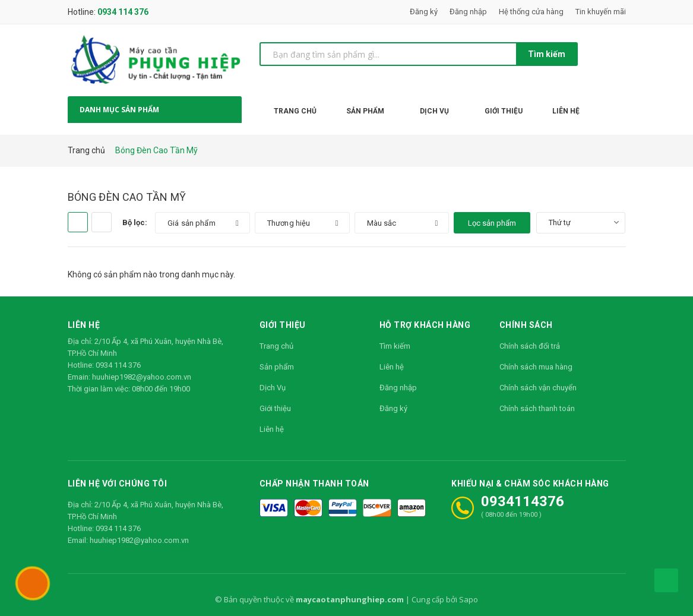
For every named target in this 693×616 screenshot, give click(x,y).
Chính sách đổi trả (530, 346)
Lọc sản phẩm (492, 223)
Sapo (469, 599)
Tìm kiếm (547, 54)
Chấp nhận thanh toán (314, 483)
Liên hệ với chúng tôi (118, 483)
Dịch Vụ (273, 388)
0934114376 (523, 501)
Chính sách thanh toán (537, 408)
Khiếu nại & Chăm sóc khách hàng (530, 483)
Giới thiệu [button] (283, 324)
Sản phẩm (277, 367)
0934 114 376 (123, 12)
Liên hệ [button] (84, 324)
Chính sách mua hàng (536, 367)
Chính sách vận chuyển (538, 388)
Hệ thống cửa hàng (531, 12)
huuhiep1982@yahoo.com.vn (142, 377)
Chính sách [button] (526, 324)
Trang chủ (276, 346)
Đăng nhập (468, 12)
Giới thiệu (275, 408)
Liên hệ (272, 429)
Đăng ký (424, 12)
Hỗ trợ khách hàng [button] (425, 324)
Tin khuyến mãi (601, 12)
